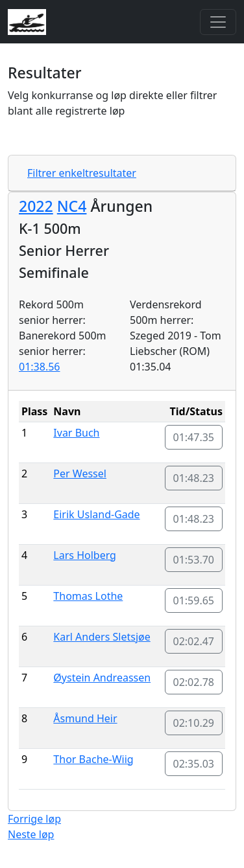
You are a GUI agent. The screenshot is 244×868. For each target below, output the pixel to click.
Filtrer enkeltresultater (82, 173)
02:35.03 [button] (194, 764)
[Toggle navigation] (218, 22)
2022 (36, 206)
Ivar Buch (76, 433)
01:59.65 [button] (194, 600)
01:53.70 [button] (194, 560)
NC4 (72, 206)
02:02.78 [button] (194, 682)
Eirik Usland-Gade (96, 514)
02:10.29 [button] (194, 723)
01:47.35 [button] (194, 437)
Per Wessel (80, 474)
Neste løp (31, 834)
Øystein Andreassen (102, 678)
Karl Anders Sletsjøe (102, 637)
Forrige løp (34, 819)
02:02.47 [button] (194, 641)
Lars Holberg (85, 555)
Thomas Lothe (88, 596)
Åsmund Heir (85, 718)
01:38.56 (40, 367)
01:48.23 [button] (194, 478)
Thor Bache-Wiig (93, 759)
